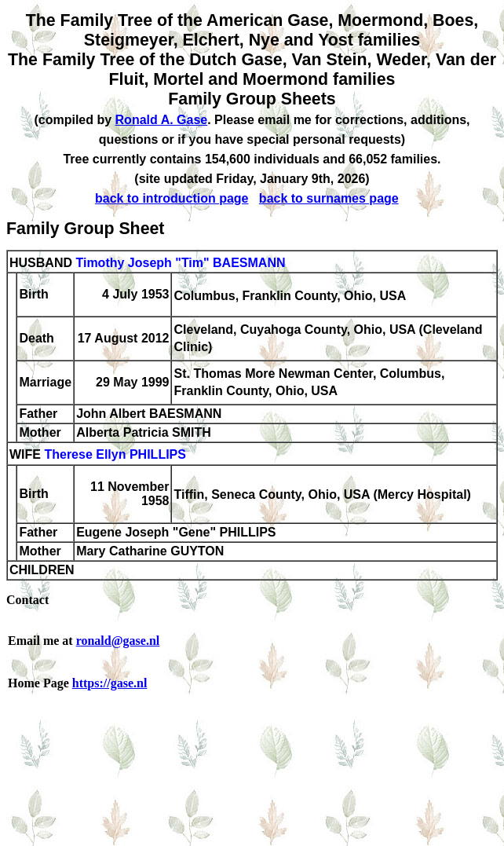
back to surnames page (329, 198)
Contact (27, 600)
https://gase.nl (110, 683)
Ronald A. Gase (162, 120)
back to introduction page (172, 198)
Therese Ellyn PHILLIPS (115, 455)
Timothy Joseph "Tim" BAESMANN (180, 263)
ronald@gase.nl (118, 641)
